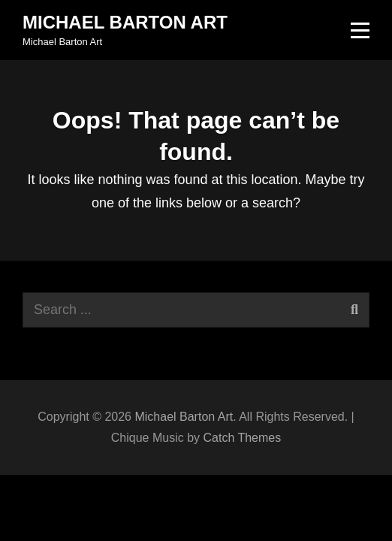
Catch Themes (242, 438)
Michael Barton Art (125, 22)
